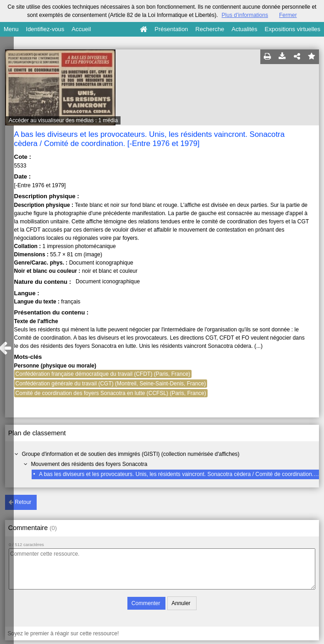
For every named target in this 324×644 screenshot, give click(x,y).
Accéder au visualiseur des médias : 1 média (63, 120)
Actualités (244, 29)
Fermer (288, 15)
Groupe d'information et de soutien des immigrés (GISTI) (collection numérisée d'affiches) (130, 454)
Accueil (81, 29)
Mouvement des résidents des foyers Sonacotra (89, 464)
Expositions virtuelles (293, 29)
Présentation (171, 29)
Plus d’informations (245, 15)
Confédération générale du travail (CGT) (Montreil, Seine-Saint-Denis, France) (111, 384)
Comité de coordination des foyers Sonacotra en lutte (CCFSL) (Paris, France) (111, 393)
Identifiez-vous (45, 29)
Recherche (210, 29)
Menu (11, 29)
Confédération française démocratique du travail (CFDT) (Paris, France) (103, 374)
